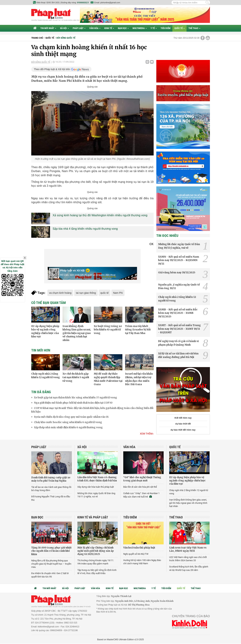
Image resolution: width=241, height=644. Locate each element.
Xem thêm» (147, 434)
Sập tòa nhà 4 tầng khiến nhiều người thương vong (85, 229)
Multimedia (140, 28)
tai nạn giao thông (86, 293)
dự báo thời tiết (183, 424)
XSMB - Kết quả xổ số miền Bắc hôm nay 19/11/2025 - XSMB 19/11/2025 (178, 313)
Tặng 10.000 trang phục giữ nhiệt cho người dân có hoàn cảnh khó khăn (51, 551)
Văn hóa (95, 28)
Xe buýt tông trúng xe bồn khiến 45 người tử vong (108, 330)
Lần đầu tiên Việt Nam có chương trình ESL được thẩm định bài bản (97, 479)
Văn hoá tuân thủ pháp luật (139, 548)
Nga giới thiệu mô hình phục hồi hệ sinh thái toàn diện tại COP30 (73, 403)
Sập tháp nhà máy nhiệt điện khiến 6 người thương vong (68, 427)
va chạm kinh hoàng (60, 293)
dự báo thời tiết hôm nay (183, 430)
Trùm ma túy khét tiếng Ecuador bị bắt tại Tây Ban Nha (138, 330)
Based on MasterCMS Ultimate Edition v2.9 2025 (120, 640)
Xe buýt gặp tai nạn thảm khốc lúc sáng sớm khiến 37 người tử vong (75, 397)
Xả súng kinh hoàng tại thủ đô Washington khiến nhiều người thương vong (100, 215)
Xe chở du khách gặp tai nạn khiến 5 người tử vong (76, 377)
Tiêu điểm (166, 28)
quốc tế (105, 293)
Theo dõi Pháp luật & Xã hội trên (52, 69)
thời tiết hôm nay (183, 418)
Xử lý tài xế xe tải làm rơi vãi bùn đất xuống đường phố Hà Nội (178, 355)
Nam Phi (118, 293)
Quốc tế (179, 28)
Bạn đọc (123, 28)
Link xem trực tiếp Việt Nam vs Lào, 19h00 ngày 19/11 (188, 549)
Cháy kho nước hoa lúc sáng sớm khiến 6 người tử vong (68, 422)
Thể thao (194, 28)
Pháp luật (79, 28)
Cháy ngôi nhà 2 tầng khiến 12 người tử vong (46, 375)
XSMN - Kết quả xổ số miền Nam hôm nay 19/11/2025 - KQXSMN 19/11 (179, 260)
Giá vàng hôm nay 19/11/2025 (177, 272)
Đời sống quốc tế (66, 38)
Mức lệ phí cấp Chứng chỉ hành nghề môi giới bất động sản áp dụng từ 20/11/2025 (96, 551)
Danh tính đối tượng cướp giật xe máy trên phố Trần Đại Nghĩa (51, 479)
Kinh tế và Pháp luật (93, 517)
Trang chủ (37, 38)
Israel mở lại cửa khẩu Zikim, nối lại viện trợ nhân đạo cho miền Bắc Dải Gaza (139, 379)
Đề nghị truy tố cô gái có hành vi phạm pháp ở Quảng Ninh (178, 343)
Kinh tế (109, 28)
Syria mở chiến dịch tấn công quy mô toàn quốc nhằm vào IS (71, 417)
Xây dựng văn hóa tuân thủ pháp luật (96, 487)
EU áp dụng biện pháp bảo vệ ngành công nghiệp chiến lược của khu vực (45, 331)
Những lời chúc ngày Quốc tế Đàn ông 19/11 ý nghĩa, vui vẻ (179, 246)
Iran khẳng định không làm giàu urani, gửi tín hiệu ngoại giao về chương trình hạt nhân (77, 333)
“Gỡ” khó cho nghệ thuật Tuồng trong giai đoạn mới (142, 479)
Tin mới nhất (48, 28)
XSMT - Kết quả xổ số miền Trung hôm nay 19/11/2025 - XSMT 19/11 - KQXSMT (179, 329)
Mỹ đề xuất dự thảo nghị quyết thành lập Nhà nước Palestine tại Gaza (108, 379)
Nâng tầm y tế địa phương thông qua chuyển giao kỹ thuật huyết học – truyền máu (51, 564)
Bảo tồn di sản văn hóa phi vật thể (140, 487)
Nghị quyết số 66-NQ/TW (136, 554)
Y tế (154, 28)
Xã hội (64, 28)
